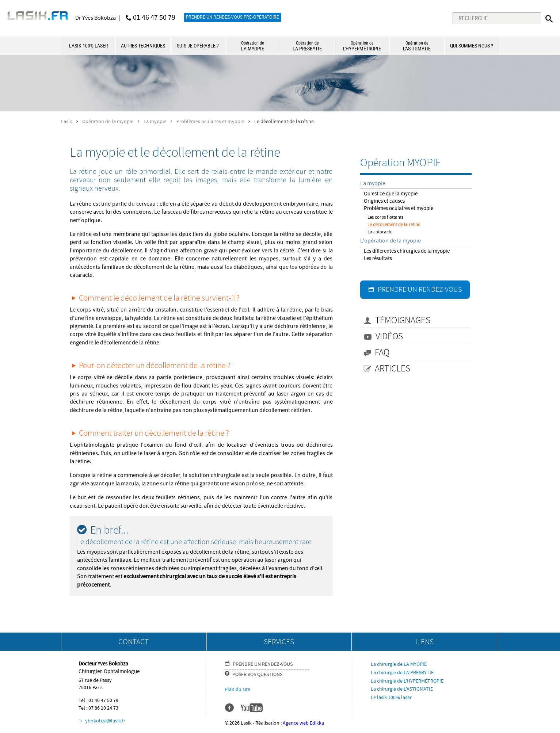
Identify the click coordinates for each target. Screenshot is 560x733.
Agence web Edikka (303, 723)
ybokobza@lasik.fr (105, 721)
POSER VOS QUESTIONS (257, 675)
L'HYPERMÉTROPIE (362, 46)
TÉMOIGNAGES (403, 320)
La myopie (155, 121)
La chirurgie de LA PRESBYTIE (402, 673)
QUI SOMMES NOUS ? (472, 45)
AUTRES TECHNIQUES (143, 45)
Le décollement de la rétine (394, 225)
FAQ (382, 353)
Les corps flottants (385, 217)
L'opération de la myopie (391, 241)
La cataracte (380, 232)
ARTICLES (393, 369)
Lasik (66, 121)
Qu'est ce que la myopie (391, 194)
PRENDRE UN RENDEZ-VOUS (420, 289)
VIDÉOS (389, 337)
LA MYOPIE (253, 46)
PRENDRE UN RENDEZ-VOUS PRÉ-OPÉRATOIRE (233, 17)
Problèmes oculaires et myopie (210, 121)
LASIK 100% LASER (88, 45)
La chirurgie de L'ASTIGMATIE (402, 689)
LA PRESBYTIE (307, 46)
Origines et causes (384, 201)
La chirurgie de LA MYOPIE (399, 664)
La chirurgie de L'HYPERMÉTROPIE (407, 681)
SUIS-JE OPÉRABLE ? (198, 45)
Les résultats (378, 258)
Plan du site (237, 690)
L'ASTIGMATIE (417, 46)
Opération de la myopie (108, 121)
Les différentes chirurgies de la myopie (407, 251)
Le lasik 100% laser (391, 698)
